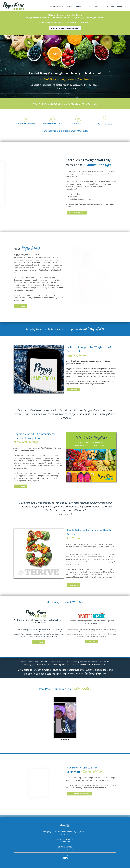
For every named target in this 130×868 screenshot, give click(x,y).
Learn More (21, 306)
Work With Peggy (56, 6)
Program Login (80, 6)
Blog (91, 6)
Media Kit (111, 6)
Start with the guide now (79, 794)
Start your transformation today (65, 28)
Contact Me (122, 6)
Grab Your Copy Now (77, 213)
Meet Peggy (100, 6)
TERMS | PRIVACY (65, 834)
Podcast (69, 6)
